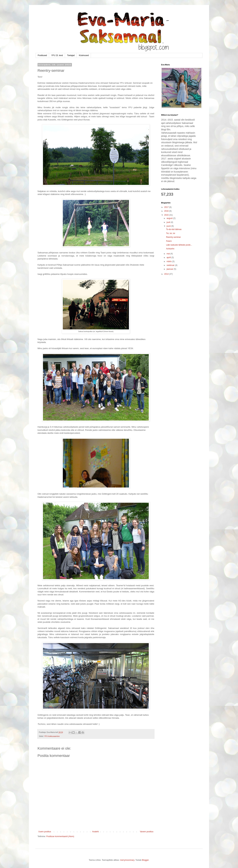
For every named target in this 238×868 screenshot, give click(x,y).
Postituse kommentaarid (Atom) (60, 836)
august (170, 218)
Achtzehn (170, 249)
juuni (169, 226)
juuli (169, 222)
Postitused (42, 55)
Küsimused (84, 55)
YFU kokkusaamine (52, 736)
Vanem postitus (147, 832)
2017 (167, 207)
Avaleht (96, 832)
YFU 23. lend (57, 55)
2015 (167, 215)
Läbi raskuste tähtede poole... (179, 245)
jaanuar (170, 269)
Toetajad (71, 55)
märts (169, 261)
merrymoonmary (127, 860)
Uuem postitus (45, 832)
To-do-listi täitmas (174, 229)
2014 (167, 274)
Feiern (169, 241)
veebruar (171, 265)
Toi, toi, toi (171, 233)
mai (169, 254)
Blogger (145, 860)
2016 (167, 211)
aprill (169, 257)
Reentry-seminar (173, 237)
